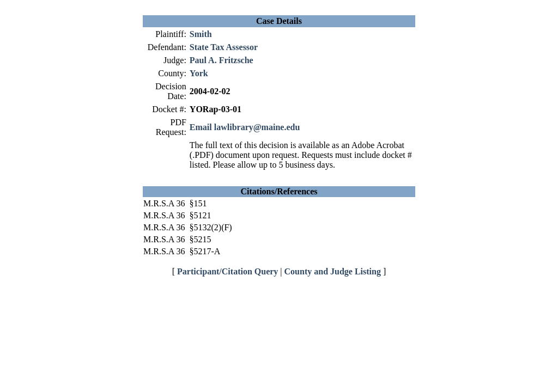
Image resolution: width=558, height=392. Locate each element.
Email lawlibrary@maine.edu (245, 127)
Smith (201, 34)
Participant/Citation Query (228, 271)
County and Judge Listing (333, 271)
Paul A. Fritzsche (222, 60)
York (199, 73)
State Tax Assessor (224, 47)
